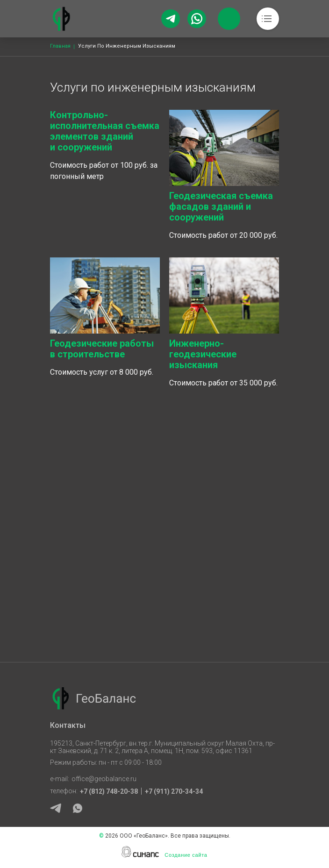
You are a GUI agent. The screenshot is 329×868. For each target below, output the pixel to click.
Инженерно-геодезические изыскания (203, 354)
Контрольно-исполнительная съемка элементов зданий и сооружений (105, 131)
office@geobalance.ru (104, 779)
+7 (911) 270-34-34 (174, 791)
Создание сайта (186, 855)
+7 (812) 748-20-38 (109, 791)
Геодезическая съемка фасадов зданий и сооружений (221, 206)
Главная (60, 46)
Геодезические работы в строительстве (102, 349)
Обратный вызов (229, 19)
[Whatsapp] (197, 19)
